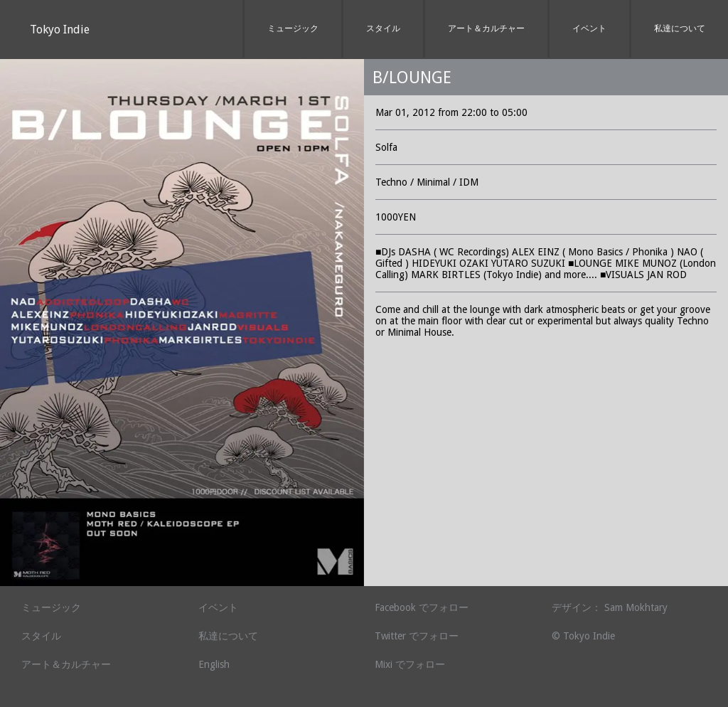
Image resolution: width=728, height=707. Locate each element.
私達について (680, 28)
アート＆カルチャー (486, 28)
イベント (589, 28)
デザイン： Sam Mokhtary (610, 607)
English (214, 664)
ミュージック (293, 28)
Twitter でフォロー (417, 636)
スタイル (383, 28)
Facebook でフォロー (422, 607)
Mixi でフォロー (410, 664)
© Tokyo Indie (583, 636)
